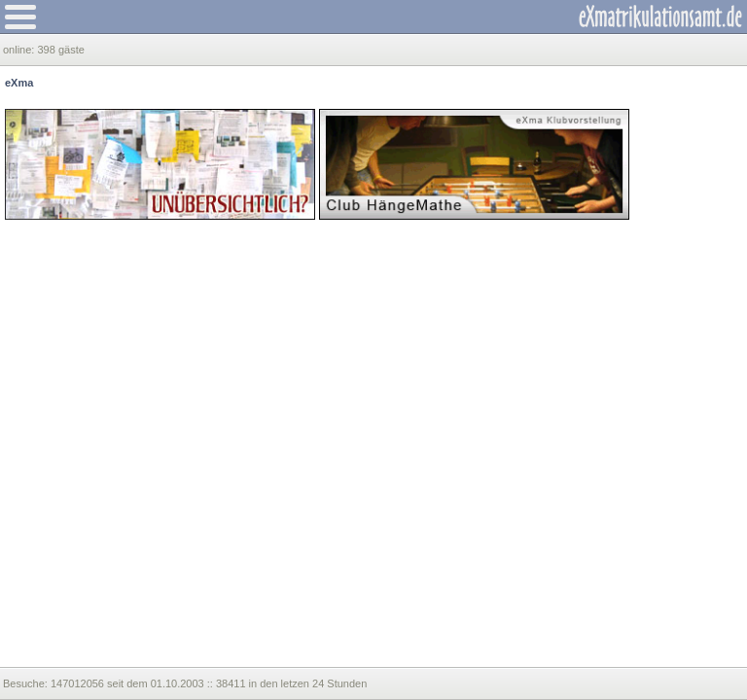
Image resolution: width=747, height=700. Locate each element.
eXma (19, 83)
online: (20, 50)
